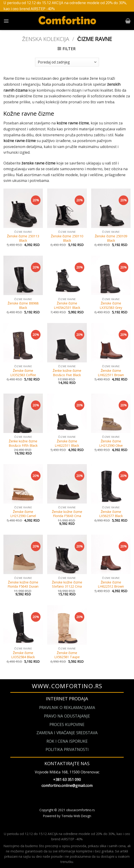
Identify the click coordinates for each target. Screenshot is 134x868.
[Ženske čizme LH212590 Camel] (23, 484)
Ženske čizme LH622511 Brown (111, 373)
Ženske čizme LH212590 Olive (111, 443)
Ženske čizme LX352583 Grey (111, 305)
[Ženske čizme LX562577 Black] (111, 484)
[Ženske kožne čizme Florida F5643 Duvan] (23, 554)
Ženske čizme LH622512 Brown (111, 585)
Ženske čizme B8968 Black (23, 305)
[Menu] (6, 21)
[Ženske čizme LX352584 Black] (23, 625)
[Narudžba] (67, 62)
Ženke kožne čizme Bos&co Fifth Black (23, 443)
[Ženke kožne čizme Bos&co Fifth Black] (23, 413)
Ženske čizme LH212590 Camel (23, 514)
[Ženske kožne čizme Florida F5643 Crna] (67, 484)
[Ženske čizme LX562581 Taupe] (67, 625)
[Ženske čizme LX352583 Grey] (111, 275)
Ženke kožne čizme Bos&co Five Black (67, 373)
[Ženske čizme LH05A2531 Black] (67, 275)
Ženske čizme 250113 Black (23, 238)
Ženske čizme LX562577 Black (111, 514)
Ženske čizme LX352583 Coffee (23, 373)
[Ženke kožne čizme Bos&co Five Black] (67, 343)
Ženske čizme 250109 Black (111, 238)
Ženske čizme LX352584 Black (23, 655)
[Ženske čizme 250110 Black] (67, 208)
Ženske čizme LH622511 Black (67, 443)
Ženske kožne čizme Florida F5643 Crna (67, 514)
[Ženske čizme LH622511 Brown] (111, 343)
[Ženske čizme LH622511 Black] (67, 413)
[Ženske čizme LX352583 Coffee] (23, 343)
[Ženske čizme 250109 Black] (111, 208)
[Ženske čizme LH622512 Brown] (111, 554)
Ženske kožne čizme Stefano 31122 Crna (67, 585)
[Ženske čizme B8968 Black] (23, 275)
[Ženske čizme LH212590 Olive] (111, 413)
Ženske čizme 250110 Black (67, 238)
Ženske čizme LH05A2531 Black (67, 305)
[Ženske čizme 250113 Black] (23, 208)
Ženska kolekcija (46, 39)
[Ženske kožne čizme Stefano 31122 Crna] (67, 554)
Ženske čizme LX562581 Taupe (67, 655)
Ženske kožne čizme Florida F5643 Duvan (23, 585)
